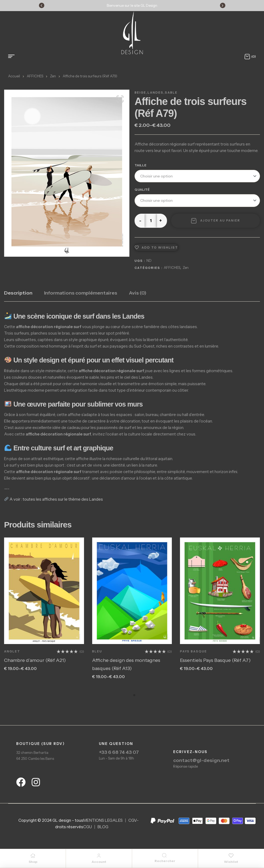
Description (18, 293)
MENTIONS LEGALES (103, 820)
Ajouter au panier (220, 220)
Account (99, 862)
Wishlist (231, 862)
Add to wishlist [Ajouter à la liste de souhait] (160, 247)
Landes (156, 93)
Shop (33, 862)
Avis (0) (138, 293)
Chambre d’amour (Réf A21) (35, 660)
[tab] (18, 296)
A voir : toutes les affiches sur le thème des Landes (54, 499)
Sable (171, 93)
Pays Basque (193, 651)
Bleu (97, 651)
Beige (140, 93)
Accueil (14, 76)
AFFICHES (35, 76)
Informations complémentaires (81, 293)
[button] (120, 99)
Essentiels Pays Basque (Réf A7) (215, 660)
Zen (53, 76)
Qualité (142, 189)
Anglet (12, 651)
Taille (141, 165)
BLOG (103, 827)
